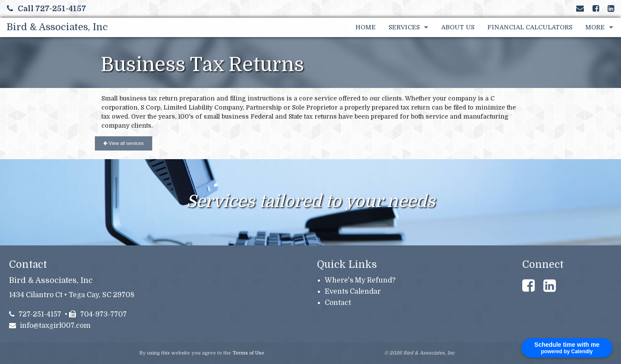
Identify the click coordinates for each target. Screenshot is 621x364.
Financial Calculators (530, 27)
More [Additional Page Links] (595, 27)
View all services (124, 143)
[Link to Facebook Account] (596, 9)
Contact (338, 303)
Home (365, 27)
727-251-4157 (35, 314)
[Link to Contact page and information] (580, 9)
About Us (458, 27)
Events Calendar (353, 292)
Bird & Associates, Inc (57, 27)
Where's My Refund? (360, 280)
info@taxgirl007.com (50, 326)
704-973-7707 (98, 314)
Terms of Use (248, 353)
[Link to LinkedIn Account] (611, 9)
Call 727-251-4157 (47, 9)
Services (404, 27)
